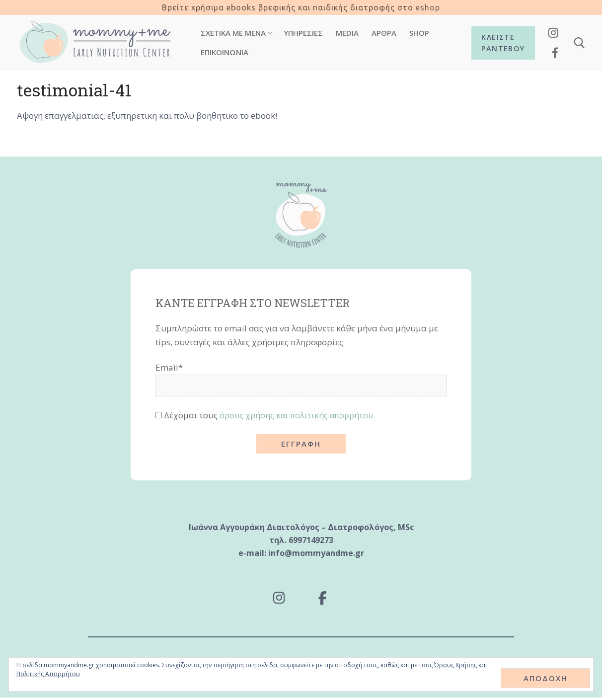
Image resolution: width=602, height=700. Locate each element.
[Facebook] (555, 53)
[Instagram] (554, 33)
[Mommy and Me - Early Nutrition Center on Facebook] (324, 600)
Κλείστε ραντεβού (503, 43)
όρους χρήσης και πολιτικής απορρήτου (299, 415)
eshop (428, 7)
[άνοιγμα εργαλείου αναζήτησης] (579, 43)
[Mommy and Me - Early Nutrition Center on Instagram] (278, 599)
